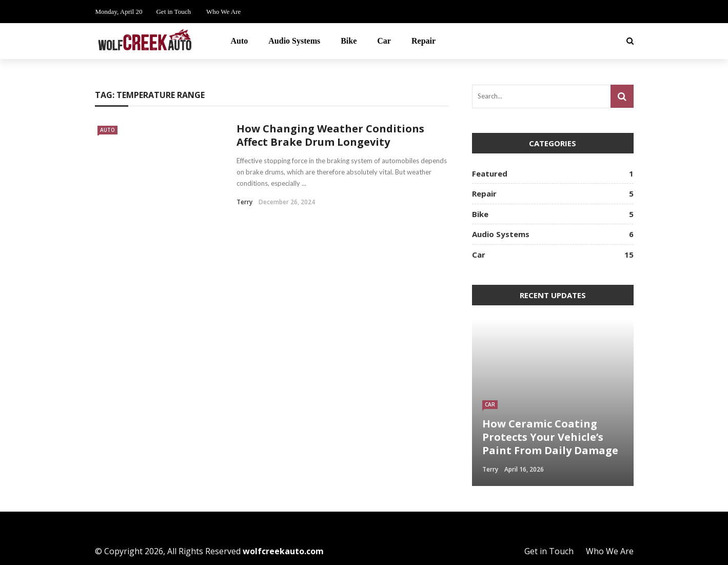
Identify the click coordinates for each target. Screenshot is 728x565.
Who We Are (223, 12)
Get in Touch (173, 12)
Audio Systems (294, 41)
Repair (424, 41)
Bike (349, 41)
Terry (244, 202)
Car (384, 41)
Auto (240, 41)
